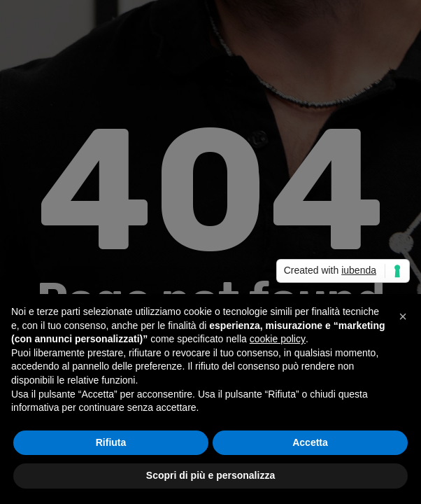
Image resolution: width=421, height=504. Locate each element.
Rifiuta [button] (111, 442)
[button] (403, 316)
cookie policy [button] (278, 339)
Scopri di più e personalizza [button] (210, 475)
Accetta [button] (310, 442)
